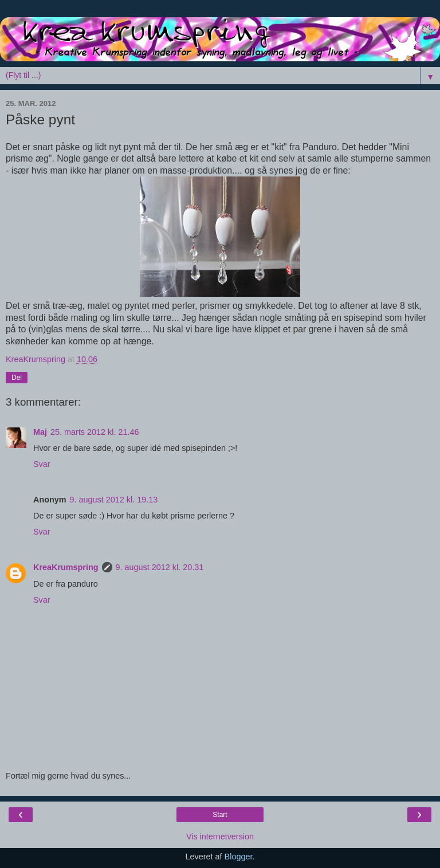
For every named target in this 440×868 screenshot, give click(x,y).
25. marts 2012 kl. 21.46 (95, 432)
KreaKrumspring (66, 567)
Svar (42, 464)
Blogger (239, 857)
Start (220, 815)
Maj (40, 432)
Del (17, 378)
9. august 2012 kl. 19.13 (114, 500)
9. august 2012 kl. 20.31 (160, 567)
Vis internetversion (220, 836)
